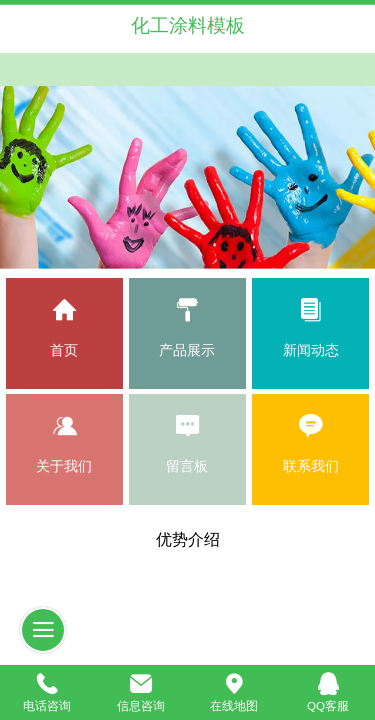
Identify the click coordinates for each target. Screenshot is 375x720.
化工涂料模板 (188, 25)
